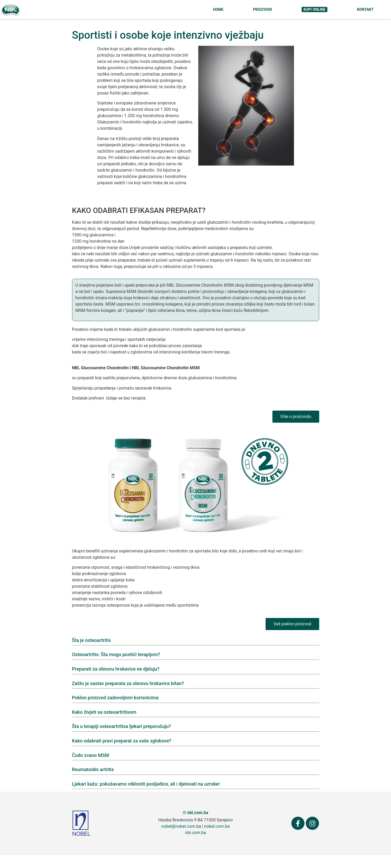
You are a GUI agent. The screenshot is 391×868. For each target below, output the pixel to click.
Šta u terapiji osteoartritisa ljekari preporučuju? (122, 726)
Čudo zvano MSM (91, 755)
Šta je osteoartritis (92, 640)
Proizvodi (262, 9)
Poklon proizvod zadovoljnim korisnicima (115, 698)
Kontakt (365, 9)
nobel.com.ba (217, 826)
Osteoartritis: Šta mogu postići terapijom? (116, 654)
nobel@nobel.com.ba (181, 826)
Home (218, 9)
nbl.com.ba (195, 833)
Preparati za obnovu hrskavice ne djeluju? (116, 669)
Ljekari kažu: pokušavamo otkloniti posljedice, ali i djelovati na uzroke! (146, 784)
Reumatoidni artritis (93, 769)
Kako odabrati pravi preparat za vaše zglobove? (122, 741)
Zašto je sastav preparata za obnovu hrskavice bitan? (128, 683)
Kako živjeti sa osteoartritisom (104, 712)
